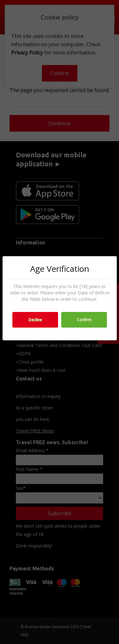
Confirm (84, 320)
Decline (35, 320)
